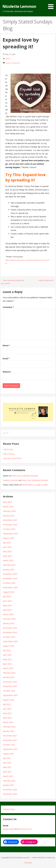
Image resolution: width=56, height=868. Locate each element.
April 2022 (7, 718)
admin (8, 59)
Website (7, 372)
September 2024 (10, 587)
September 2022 (10, 695)
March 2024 (8, 614)
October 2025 (9, 529)
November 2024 (10, 578)
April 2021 (7, 772)
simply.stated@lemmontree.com (17, 829)
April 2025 (7, 556)
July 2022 (7, 704)
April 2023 (7, 664)
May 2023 (7, 659)
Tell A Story (8, 449)
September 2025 (10, 534)
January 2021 (9, 785)
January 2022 (9, 731)
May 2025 (7, 551)
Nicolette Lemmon (19, 6)
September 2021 (10, 749)
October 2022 (9, 691)
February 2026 (9, 511)
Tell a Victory (9, 454)
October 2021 (9, 745)
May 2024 (7, 605)
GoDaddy (28, 863)
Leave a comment (13, 63)
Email (6, 359)
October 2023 (9, 637)
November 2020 (10, 794)
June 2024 (7, 601)
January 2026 (9, 516)
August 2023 (8, 646)
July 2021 (7, 758)
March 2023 (8, 668)
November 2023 (10, 632)
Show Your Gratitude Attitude (25, 476)
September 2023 (10, 641)
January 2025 (9, 569)
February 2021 (9, 781)
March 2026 (8, 507)
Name (6, 345)
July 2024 (7, 596)
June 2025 (7, 547)
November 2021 (10, 740)
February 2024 (9, 619)
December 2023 (10, 628)
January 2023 (9, 677)
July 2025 (7, 543)
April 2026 (7, 502)
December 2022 (10, 682)
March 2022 (8, 722)
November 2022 (10, 686)
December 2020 (10, 790)
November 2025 (10, 525)
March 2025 (8, 560)
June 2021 (7, 763)
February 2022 (9, 727)
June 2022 (7, 709)
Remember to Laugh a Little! (35, 485)
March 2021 (8, 776)
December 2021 (10, 736)
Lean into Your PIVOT (12, 458)
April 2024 (7, 610)
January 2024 (9, 623)
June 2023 (7, 655)
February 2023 (9, 673)
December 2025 (10, 520)
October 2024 (9, 583)
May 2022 (7, 713)
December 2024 (10, 574)
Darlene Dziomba (11, 480)
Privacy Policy (9, 809)
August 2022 (8, 700)
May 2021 (7, 767)
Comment (8, 307)
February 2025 (9, 565)
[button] (52, 5)
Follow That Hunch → (47, 280)
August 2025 (8, 538)
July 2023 (7, 650)
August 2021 (8, 754)
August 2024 (8, 592)
